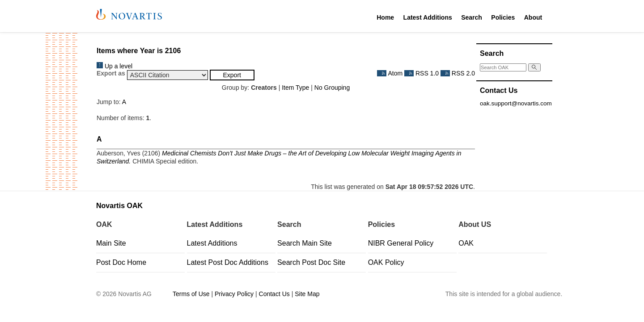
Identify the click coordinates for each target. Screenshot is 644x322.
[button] (232, 75)
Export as (111, 73)
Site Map (307, 294)
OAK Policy (386, 262)
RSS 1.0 (422, 73)
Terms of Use (191, 294)
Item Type (295, 88)
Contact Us (274, 294)
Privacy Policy (234, 294)
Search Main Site (305, 243)
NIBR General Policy (401, 243)
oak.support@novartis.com (516, 103)
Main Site (111, 243)
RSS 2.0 (458, 73)
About (533, 17)
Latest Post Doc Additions (228, 262)
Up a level (114, 66)
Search (472, 17)
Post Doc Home (121, 262)
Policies (503, 17)
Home (385, 17)
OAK (466, 243)
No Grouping (332, 88)
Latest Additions (428, 17)
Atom (390, 73)
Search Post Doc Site (311, 262)
